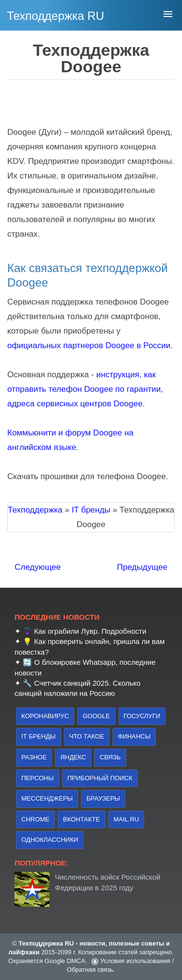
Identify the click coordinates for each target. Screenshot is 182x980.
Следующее (38, 567)
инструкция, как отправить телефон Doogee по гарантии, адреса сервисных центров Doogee (85, 389)
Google (96, 716)
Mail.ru (126, 819)
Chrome (35, 819)
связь (110, 757)
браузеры (103, 798)
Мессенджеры (47, 798)
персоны (38, 778)
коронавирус (45, 716)
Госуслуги (142, 716)
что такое (87, 736)
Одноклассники (50, 840)
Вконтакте (82, 819)
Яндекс (73, 757)
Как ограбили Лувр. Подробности (90, 631)
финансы (134, 736)
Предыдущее (142, 567)
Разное (34, 757)
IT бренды (39, 736)
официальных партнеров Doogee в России (89, 345)
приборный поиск (100, 778)
